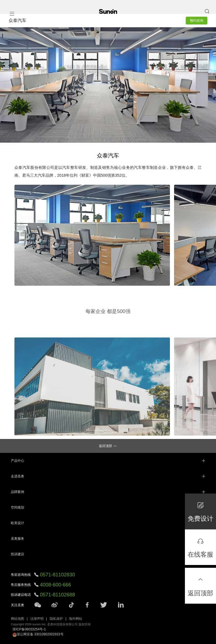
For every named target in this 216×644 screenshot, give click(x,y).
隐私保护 (56, 619)
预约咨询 (197, 21)
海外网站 (76, 619)
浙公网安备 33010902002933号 (38, 634)
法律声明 (37, 619)
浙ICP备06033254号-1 (29, 629)
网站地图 (17, 619)
